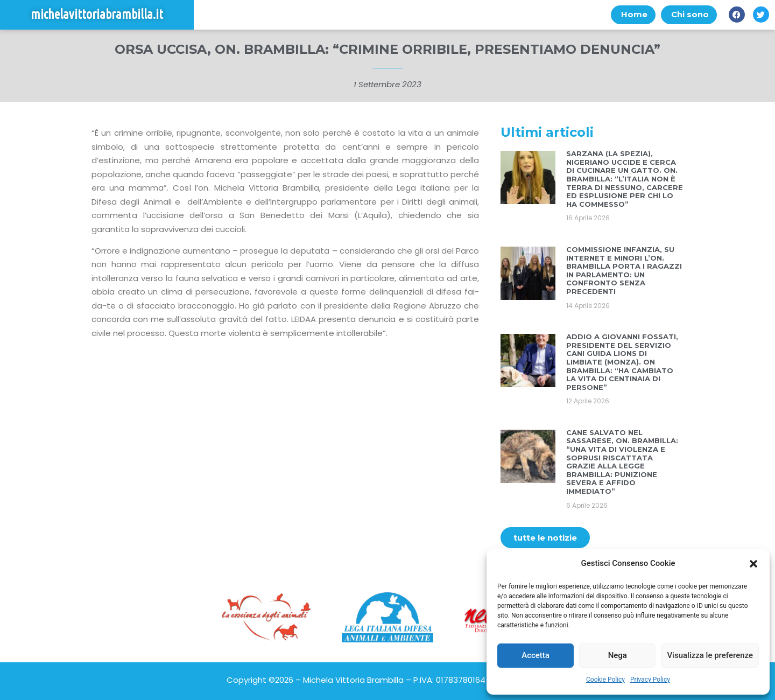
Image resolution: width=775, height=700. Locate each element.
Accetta (536, 655)
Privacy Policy (650, 680)
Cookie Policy (605, 680)
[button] (753, 564)
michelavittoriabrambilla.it (97, 15)
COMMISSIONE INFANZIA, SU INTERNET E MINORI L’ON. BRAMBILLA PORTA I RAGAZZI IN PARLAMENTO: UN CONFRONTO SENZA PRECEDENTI (624, 270)
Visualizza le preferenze (710, 655)
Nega (618, 655)
